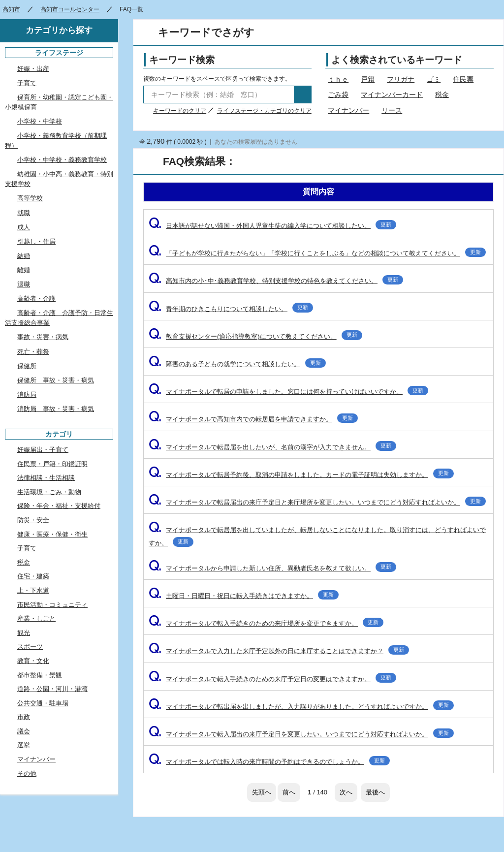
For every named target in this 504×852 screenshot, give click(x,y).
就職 (24, 213)
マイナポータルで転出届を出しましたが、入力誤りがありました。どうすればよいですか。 (301, 707)
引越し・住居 (36, 241)
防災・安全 (33, 520)
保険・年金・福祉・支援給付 (59, 506)
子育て (27, 83)
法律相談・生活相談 (46, 478)
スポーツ (30, 647)
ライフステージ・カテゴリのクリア (264, 111)
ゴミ (434, 79)
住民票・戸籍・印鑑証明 (52, 464)
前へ (289, 792)
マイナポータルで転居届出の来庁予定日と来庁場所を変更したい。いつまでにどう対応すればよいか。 (317, 502)
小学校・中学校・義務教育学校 (62, 160)
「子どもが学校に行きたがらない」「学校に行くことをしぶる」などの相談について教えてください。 (317, 253)
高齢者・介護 (36, 299)
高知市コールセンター (70, 9)
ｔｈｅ (338, 79)
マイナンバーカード (392, 95)
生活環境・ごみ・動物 (49, 492)
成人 (24, 227)
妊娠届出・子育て (43, 450)
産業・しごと (36, 618)
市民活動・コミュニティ (52, 605)
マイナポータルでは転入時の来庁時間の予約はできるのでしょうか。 (269, 762)
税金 (442, 95)
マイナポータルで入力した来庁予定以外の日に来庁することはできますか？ (279, 651)
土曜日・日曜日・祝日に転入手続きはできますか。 (244, 596)
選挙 (24, 745)
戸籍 (368, 79)
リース (392, 110)
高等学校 (30, 198)
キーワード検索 (182, 60)
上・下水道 (33, 590)
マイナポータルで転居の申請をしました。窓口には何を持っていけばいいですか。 (288, 392)
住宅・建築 (33, 576)
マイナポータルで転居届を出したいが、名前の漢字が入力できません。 (272, 447)
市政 (24, 717)
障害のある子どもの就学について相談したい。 (237, 364)
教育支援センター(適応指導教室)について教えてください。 (255, 336)
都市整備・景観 (40, 675)
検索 (303, 95)
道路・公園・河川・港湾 (52, 689)
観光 (24, 633)
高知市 (11, 9)
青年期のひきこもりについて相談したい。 (231, 309)
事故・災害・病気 (43, 337)
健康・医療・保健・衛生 (52, 534)
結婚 (24, 256)
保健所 (27, 366)
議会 (24, 731)
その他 (27, 773)
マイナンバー (348, 110)
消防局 (27, 394)
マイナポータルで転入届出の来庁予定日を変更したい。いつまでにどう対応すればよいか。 (301, 734)
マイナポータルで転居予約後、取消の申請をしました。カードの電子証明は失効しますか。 (301, 475)
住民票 (463, 79)
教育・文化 (33, 661)
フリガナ (401, 79)
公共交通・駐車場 (43, 703)
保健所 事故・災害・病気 (56, 380)
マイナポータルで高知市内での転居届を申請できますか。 (253, 419)
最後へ (375, 792)
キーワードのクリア (180, 111)
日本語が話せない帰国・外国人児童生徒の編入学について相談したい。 (272, 226)
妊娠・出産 (33, 69)
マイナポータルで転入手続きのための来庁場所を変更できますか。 (266, 623)
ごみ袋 (338, 95)
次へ (346, 792)
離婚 (24, 270)
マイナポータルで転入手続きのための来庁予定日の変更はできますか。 (272, 679)
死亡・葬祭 (33, 352)
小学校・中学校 (40, 121)
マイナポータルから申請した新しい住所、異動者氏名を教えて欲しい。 (272, 568)
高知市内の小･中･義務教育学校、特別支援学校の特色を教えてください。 (276, 281)
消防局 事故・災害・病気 (56, 409)
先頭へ (262, 792)
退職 (24, 284)
